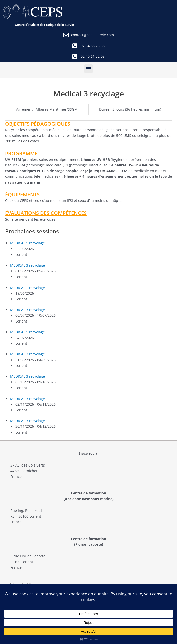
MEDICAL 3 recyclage (27, 265)
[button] (88, 69)
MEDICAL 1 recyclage (27, 243)
